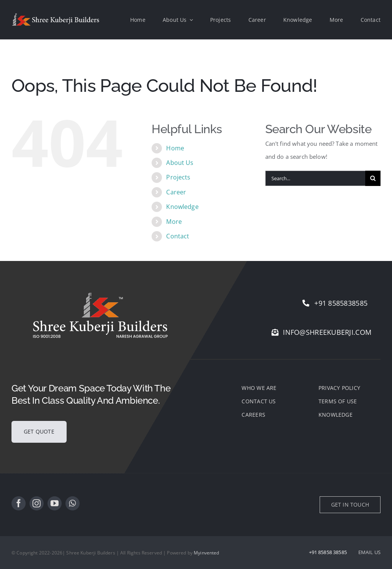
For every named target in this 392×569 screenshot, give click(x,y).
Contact (178, 236)
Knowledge (182, 207)
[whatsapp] (73, 503)
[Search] (373, 178)
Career (176, 192)
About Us (180, 163)
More (174, 222)
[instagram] (37, 503)
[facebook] (19, 503)
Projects (178, 177)
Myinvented (207, 553)
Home (175, 148)
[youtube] (55, 503)
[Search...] (315, 178)
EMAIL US (369, 552)
